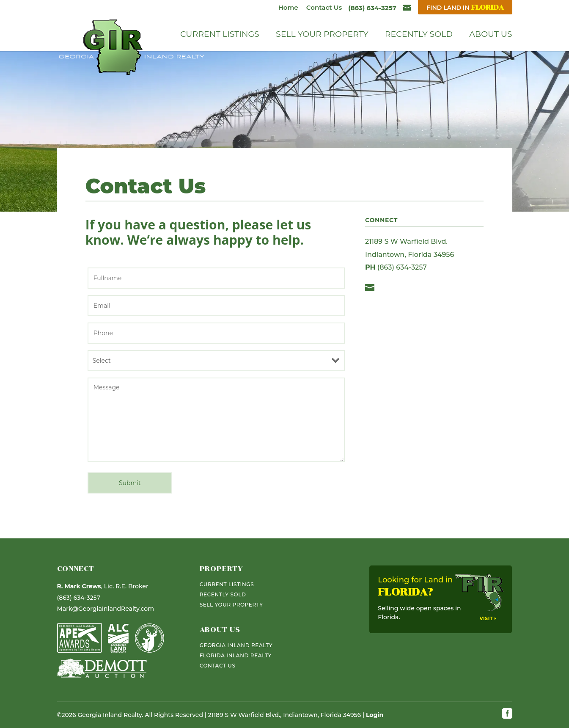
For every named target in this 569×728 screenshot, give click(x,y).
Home (288, 7)
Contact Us (324, 7)
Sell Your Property (322, 35)
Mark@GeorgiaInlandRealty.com (106, 609)
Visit (486, 618)
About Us (491, 35)
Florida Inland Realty (236, 655)
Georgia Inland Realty (236, 645)
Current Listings (220, 35)
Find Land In (465, 7)
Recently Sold (419, 35)
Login (375, 715)
